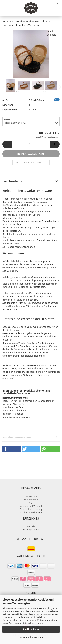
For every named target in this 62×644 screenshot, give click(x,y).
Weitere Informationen (31, 638)
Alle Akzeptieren (31, 629)
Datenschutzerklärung (33, 623)
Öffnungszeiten (31, 530)
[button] (7, 144)
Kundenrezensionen (17, 437)
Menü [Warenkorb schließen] (5, 5)
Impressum (31, 497)
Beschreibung (12, 181)
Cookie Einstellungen (31, 513)
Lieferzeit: (8, 105)
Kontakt (31, 526)
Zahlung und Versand (31, 506)
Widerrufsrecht (31, 500)
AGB (31, 503)
